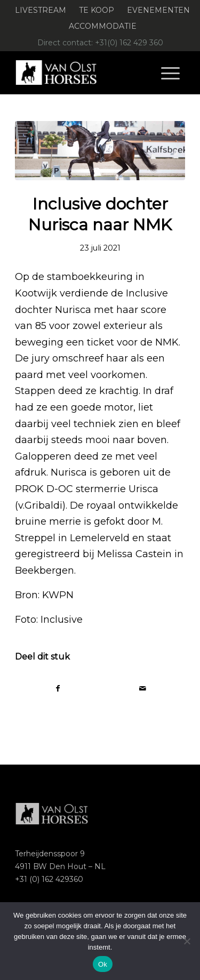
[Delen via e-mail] (143, 689)
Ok (103, 964)
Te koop (97, 10)
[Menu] (170, 73)
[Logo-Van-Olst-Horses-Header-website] (83, 73)
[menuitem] (41, 10)
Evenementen (158, 10)
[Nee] (187, 941)
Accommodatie (103, 26)
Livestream (41, 10)
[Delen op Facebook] (58, 689)
